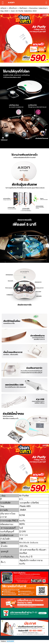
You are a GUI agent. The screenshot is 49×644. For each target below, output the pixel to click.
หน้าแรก (4, 8)
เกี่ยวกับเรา (13, 8)
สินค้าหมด (23, 8)
